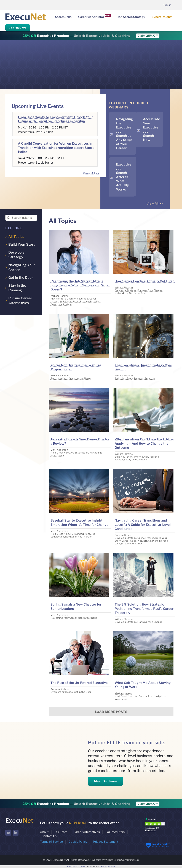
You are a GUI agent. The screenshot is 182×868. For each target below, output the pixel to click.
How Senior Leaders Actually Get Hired (145, 281)
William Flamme (60, 296)
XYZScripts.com (107, 867)
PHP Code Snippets (77, 867)
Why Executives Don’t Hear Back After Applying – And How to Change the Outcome (144, 443)
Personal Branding (90, 301)
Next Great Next (60, 453)
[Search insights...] (21, 218)
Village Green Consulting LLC (122, 860)
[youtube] (8, 833)
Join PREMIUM (18, 28)
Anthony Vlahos (60, 689)
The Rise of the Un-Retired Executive (79, 683)
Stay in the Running (137, 460)
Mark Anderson (59, 450)
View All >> (91, 173)
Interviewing (141, 457)
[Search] (8, 218)
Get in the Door (138, 293)
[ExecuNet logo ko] (19, 818)
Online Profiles (146, 538)
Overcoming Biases (80, 378)
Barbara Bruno (123, 535)
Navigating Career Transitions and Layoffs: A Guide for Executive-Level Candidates (143, 525)
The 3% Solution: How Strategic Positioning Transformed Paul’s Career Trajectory (144, 609)
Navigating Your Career (78, 537)
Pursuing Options (80, 534)
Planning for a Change (63, 299)
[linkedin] (16, 833)
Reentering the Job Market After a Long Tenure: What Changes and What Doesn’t (80, 285)
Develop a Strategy (61, 304)
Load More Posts (111, 712)
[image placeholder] (79, 231)
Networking (121, 293)
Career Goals (129, 541)
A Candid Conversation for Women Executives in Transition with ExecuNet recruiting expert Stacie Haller (56, 148)
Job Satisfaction (79, 453)
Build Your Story (69, 301)
